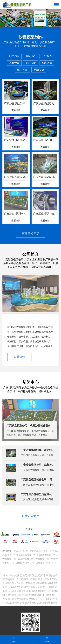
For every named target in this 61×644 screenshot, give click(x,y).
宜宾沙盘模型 (31, 579)
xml (55, 603)
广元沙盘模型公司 (14, 587)
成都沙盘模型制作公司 (47, 563)
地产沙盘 (14, 56)
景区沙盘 (31, 63)
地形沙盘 (31, 56)
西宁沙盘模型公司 (40, 559)
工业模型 (47, 56)
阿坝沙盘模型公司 (33, 599)
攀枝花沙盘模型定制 (31, 583)
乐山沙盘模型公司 (17, 591)
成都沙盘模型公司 (39, 551)
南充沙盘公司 (17, 579)
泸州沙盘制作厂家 (47, 579)
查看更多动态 (31, 516)
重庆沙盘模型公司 (34, 603)
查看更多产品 (31, 234)
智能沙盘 (47, 63)
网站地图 (48, 603)
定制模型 (39, 70)
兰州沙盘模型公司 (23, 555)
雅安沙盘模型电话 (31, 595)
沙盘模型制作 (21, 551)
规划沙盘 (14, 63)
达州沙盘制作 (14, 595)
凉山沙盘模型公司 (15, 603)
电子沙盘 (22, 70)
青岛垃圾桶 (24, 559)
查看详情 (20, 357)
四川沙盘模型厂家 (37, 575)
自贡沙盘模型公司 (12, 583)
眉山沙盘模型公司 (35, 591)
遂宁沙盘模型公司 (33, 587)
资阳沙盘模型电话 (14, 599)
